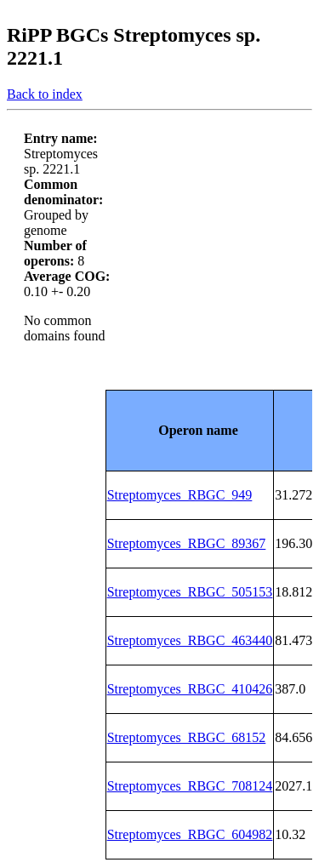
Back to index (45, 94)
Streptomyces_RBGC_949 (180, 495)
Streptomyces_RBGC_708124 (190, 786)
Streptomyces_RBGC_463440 (190, 640)
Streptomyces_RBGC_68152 (187, 737)
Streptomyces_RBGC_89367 (187, 543)
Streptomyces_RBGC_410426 (190, 689)
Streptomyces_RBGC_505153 (190, 592)
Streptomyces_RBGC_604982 (190, 834)
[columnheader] (190, 430)
